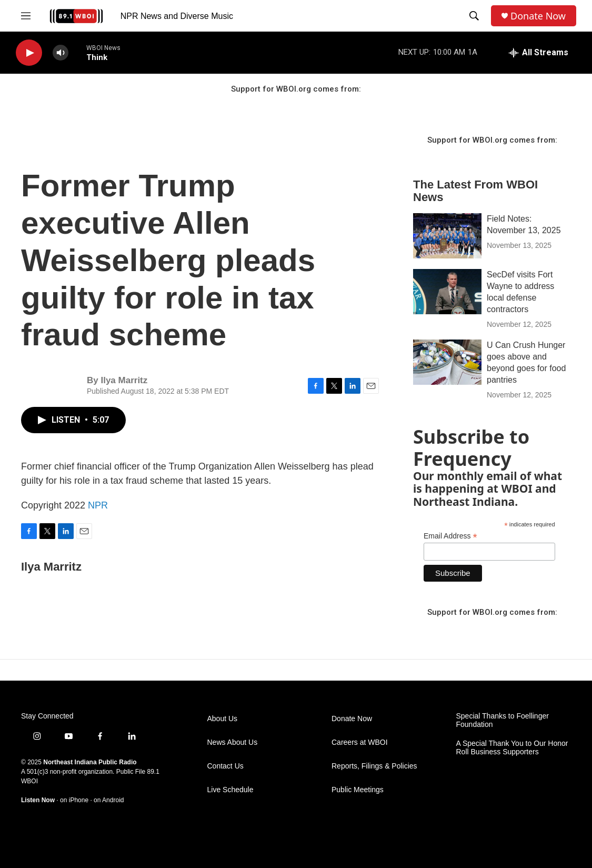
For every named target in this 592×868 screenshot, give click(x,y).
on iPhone (74, 800)
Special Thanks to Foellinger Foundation (503, 720)
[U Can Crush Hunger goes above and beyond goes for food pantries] (447, 362)
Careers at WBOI (360, 742)
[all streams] (539, 53)
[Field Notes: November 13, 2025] (447, 236)
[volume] (61, 53)
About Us (223, 719)
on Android (109, 800)
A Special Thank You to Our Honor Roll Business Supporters (512, 748)
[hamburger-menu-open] (26, 16)
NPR (98, 505)
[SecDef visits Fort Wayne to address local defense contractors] (447, 292)
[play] (29, 53)
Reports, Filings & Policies (374, 766)
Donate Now (538, 16)
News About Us (233, 742)
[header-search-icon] (474, 16)
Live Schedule (230, 790)
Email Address (450, 536)
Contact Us (225, 766)
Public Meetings (358, 790)
